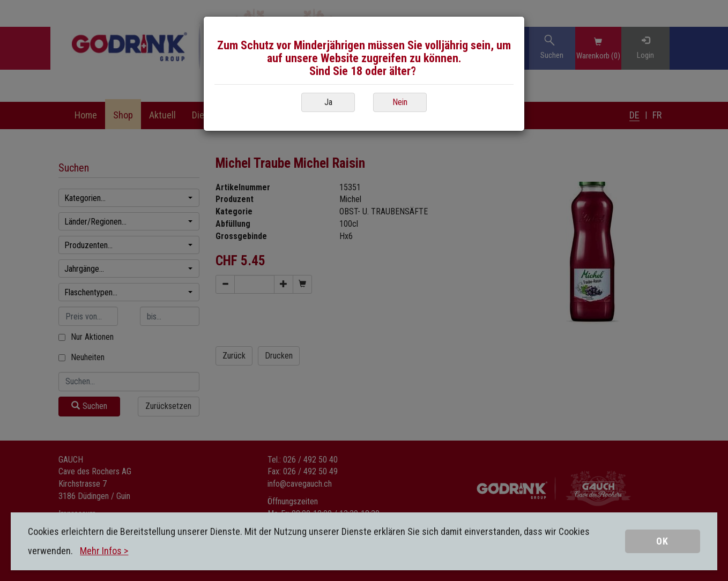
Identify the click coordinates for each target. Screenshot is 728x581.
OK (662, 541)
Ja (328, 102)
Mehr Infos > (104, 551)
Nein (400, 102)
